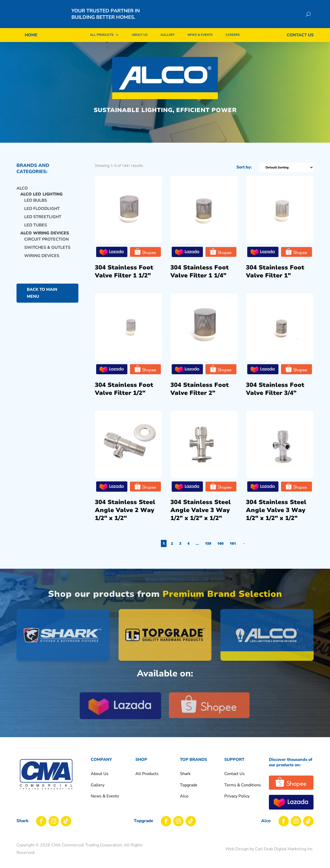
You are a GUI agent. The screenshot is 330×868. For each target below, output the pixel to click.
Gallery (168, 35)
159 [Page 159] (218, 548)
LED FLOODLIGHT (42, 214)
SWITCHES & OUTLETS (47, 252)
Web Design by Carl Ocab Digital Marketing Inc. (269, 854)
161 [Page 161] (242, 548)
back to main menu (42, 298)
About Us (140, 35)
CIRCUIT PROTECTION (47, 244)
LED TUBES (36, 230)
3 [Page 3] (190, 548)
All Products (102, 35)
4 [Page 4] (198, 548)
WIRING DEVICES (42, 261)
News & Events (200, 35)
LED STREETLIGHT (43, 222)
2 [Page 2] (181, 548)
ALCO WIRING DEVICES (45, 238)
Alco (22, 193)
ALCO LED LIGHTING (42, 199)
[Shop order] (296, 172)
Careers (233, 35)
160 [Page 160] (230, 548)
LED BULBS (36, 205)
